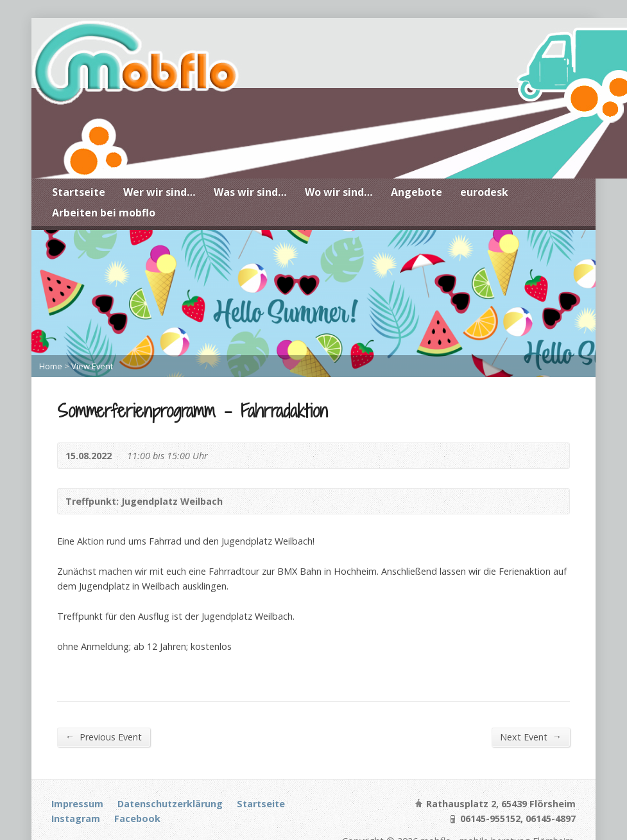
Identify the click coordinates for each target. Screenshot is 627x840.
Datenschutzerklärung (170, 804)
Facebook (137, 818)
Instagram (76, 818)
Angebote (417, 192)
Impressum (77, 804)
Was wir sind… (250, 192)
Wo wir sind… (339, 192)
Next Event (531, 737)
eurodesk (484, 192)
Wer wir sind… (159, 192)
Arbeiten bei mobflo (104, 213)
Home (51, 366)
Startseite (79, 192)
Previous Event (104, 737)
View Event (92, 366)
